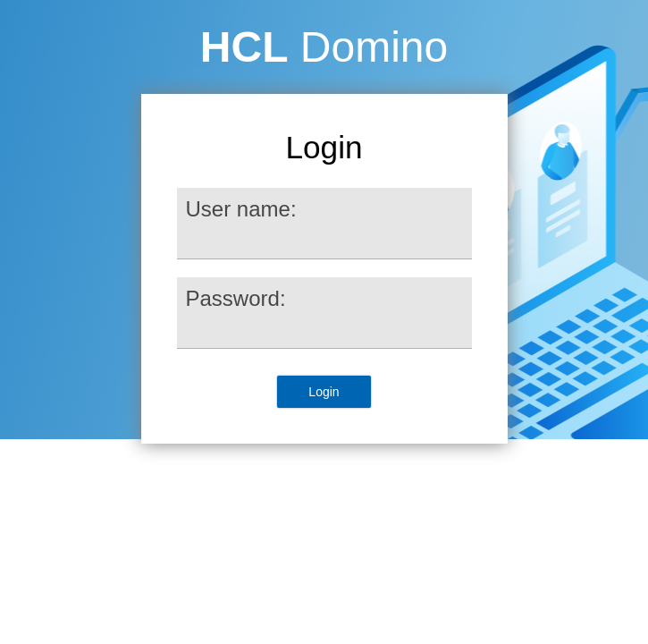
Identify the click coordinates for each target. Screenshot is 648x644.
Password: (236, 298)
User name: (241, 209)
